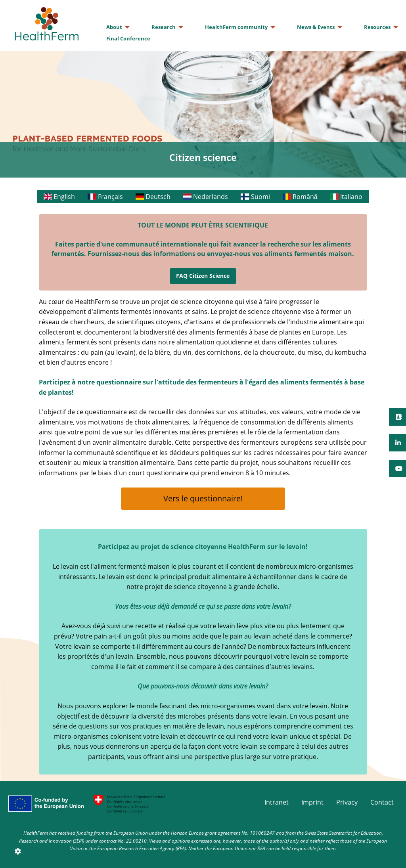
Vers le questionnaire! (203, 498)
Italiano (346, 197)
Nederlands (206, 197)
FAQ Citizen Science (203, 276)
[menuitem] (116, 27)
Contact (382, 802)
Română (300, 197)
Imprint (312, 802)
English (59, 197)
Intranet (277, 802)
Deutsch (153, 197)
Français (105, 197)
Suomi (255, 197)
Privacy (347, 802)
